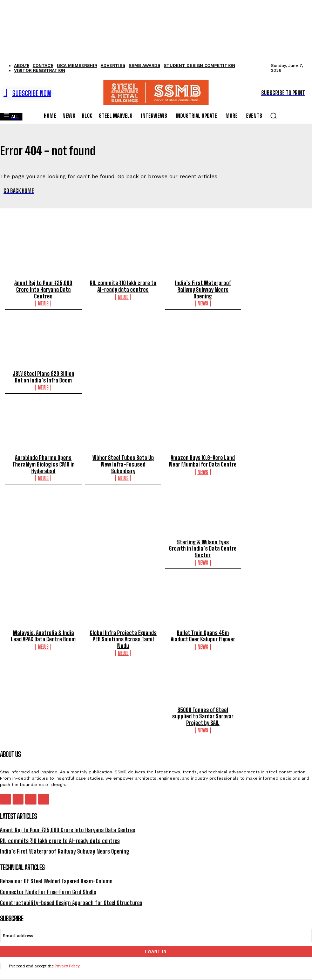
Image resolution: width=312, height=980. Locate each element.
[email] (156, 923)
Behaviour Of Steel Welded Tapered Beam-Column (55, 870)
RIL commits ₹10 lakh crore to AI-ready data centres (123, 286)
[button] (273, 116)
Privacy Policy (67, 953)
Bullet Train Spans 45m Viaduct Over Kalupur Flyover (203, 627)
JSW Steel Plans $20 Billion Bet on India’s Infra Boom (43, 376)
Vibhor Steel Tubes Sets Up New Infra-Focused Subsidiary (123, 460)
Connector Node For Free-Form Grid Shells (46, 880)
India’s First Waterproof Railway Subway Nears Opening (203, 289)
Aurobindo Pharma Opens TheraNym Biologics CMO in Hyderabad (43, 463)
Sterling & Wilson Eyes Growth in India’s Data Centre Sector (123, 544)
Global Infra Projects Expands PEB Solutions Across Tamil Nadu (123, 630)
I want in (156, 939)
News (43, 303)
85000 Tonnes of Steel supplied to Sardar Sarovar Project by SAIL (203, 707)
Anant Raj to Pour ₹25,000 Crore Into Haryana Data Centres (43, 289)
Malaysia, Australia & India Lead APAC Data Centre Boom (43, 627)
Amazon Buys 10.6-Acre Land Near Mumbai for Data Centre (203, 460)
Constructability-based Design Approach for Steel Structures (69, 890)
